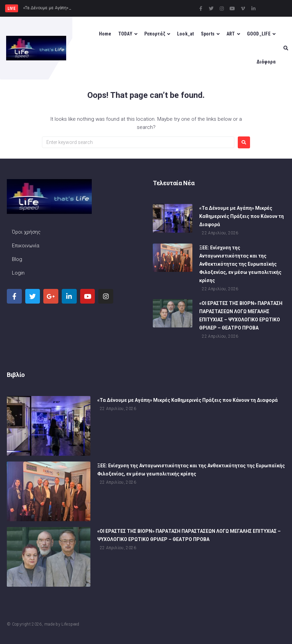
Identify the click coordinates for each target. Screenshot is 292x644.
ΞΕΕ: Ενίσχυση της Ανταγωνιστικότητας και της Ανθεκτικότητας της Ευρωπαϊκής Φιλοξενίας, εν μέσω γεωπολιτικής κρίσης (240, 269)
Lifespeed (70, 624)
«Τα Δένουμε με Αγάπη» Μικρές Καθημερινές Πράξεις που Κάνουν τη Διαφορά (242, 222)
